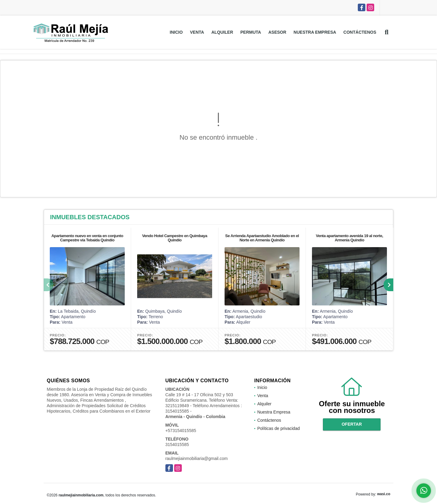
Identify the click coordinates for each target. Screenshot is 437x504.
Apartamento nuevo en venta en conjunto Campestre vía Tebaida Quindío (87, 238)
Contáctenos (360, 32)
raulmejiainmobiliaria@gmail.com (197, 458)
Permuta (251, 32)
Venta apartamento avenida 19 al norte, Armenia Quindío (350, 238)
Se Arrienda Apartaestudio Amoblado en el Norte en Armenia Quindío (262, 238)
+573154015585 (181, 431)
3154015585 (177, 444)
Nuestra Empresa (315, 32)
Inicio (176, 32)
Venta (197, 32)
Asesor (277, 32)
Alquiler (222, 32)
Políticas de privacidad (279, 428)
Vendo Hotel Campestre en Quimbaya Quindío (175, 238)
